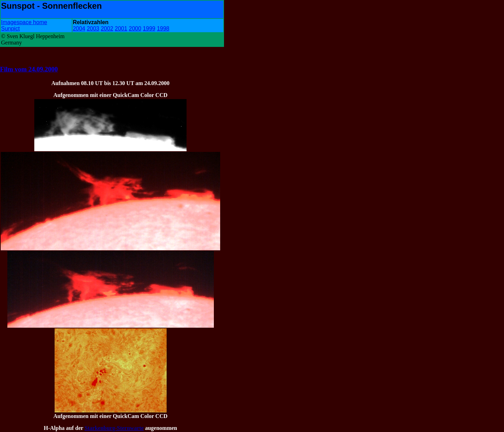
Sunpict (10, 29)
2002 (107, 29)
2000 (135, 29)
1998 (163, 29)
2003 (93, 29)
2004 (79, 29)
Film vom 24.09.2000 (29, 69)
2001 (121, 29)
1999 (149, 29)
